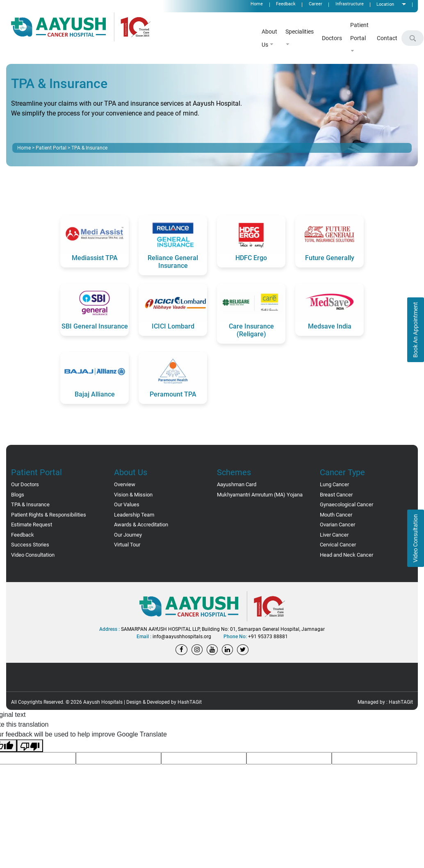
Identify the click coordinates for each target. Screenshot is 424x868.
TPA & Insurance (30, 504)
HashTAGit (190, 702)
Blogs (18, 495)
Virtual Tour (127, 545)
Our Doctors (25, 484)
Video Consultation (415, 538)
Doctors (332, 38)
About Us (269, 38)
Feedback (23, 535)
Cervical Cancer (338, 545)
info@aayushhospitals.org (182, 637)
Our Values (127, 504)
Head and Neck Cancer (346, 555)
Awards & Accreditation (141, 525)
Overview (125, 484)
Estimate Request (32, 525)
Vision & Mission (133, 495)
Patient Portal (359, 37)
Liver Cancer (334, 535)
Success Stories (30, 545)
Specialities (300, 37)
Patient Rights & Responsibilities (49, 515)
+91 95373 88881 (268, 637)
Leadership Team (134, 515)
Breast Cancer (336, 495)
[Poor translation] (30, 746)
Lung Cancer (334, 484)
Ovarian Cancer (337, 525)
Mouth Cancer (336, 515)
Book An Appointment (415, 330)
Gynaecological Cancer (346, 504)
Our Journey (128, 535)
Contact (387, 38)
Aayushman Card (237, 484)
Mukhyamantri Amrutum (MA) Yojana (260, 495)
